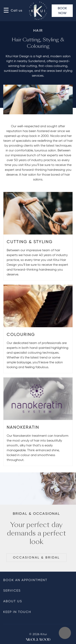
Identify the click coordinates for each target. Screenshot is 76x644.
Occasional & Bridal (36, 558)
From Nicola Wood (38, 639)
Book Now (62, 11)
